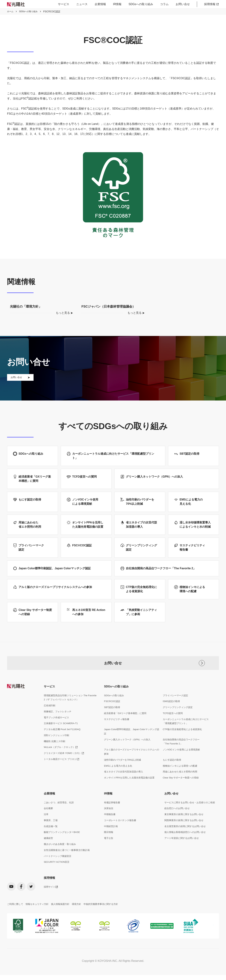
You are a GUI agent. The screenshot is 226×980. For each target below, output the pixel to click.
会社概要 (49, 820)
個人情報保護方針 (64, 918)
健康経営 (49, 851)
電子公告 (109, 851)
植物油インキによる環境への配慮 (181, 776)
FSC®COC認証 (113, 708)
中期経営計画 (111, 838)
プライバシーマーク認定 (176, 702)
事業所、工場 (51, 832)
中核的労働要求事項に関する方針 (107, 918)
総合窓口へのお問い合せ (178, 820)
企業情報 (100, 4)
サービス (64, 4)
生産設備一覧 (51, 838)
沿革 (46, 826)
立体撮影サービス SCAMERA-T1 (62, 732)
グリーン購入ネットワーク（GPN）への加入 (129, 748)
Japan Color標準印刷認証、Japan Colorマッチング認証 (131, 740)
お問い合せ (183, 4)
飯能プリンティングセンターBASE (63, 844)
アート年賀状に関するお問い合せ (183, 851)
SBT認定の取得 (113, 715)
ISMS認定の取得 (172, 708)
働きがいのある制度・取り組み (61, 857)
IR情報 (117, 4)
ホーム (11, 11)
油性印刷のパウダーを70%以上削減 (124, 770)
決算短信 (109, 820)
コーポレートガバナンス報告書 (121, 832)
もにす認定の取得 (173, 770)
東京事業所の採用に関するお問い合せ (185, 826)
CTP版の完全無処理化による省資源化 (184, 738)
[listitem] (21, 940)
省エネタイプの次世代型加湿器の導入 (125, 782)
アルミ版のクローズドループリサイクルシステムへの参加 (131, 761)
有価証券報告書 (113, 813)
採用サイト (50, 900)
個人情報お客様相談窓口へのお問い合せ (187, 844)
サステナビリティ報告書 (118, 727)
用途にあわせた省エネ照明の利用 (181, 782)
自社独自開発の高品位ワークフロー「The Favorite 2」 (183, 750)
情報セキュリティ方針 (39, 918)
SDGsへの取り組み (141, 4)
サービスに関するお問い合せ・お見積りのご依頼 (192, 813)
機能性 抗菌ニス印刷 (55, 750)
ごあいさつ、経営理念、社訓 (60, 813)
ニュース (82, 4)
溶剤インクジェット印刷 (57, 744)
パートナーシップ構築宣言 (59, 869)
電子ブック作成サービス (57, 725)
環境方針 (81, 918)
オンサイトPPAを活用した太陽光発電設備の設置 (131, 788)
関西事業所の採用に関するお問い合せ (185, 832)
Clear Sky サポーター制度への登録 (182, 788)
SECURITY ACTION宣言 (57, 875)
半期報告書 (110, 826)
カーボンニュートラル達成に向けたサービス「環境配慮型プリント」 (188, 729)
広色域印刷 (50, 713)
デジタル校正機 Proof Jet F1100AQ (63, 738)
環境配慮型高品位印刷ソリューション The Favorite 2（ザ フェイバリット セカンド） (67, 704)
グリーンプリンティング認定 (179, 715)
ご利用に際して (16, 918)
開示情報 (109, 844)
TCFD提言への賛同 (173, 721)
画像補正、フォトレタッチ (59, 719)
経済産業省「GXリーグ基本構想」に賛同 (127, 721)
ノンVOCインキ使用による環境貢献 (183, 759)
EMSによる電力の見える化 (119, 776)
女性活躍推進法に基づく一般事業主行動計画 (69, 863)
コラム (164, 4)
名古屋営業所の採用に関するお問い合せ (187, 838)
